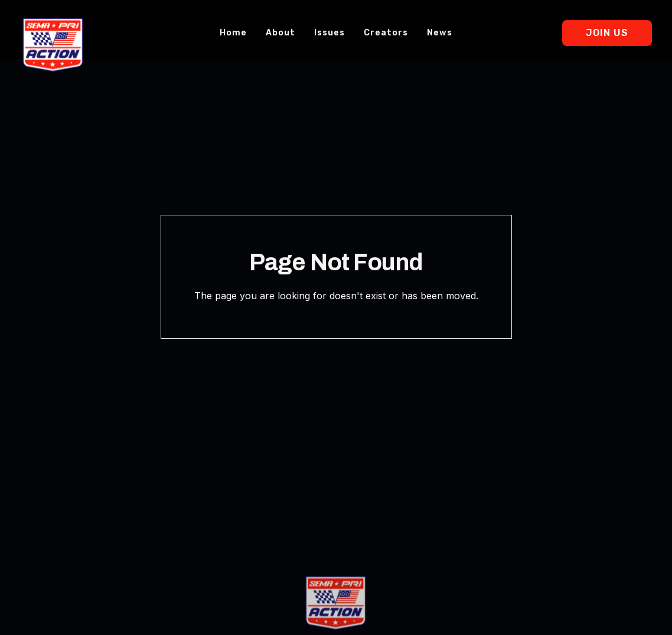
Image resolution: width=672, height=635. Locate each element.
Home (233, 33)
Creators (386, 33)
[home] (53, 45)
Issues (330, 33)
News (440, 33)
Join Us (607, 33)
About (280, 33)
